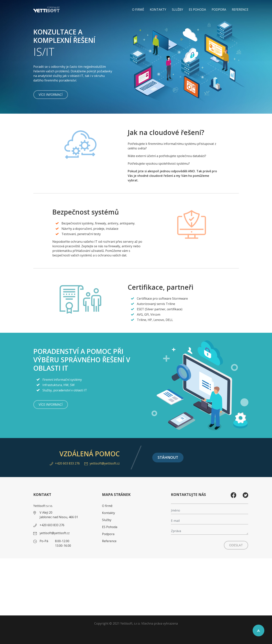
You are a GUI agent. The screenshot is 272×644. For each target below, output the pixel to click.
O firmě (138, 10)
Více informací (51, 95)
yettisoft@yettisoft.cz (102, 463)
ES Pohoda (197, 10)
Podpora (219, 10)
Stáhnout (168, 457)
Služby (177, 10)
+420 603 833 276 (65, 463)
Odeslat (236, 545)
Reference (240, 10)
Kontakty (158, 10)
